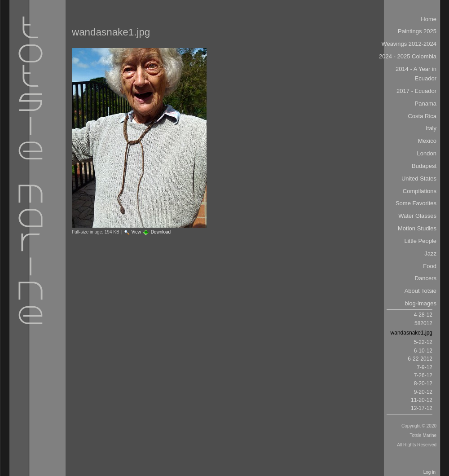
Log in (429, 472)
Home (429, 19)
